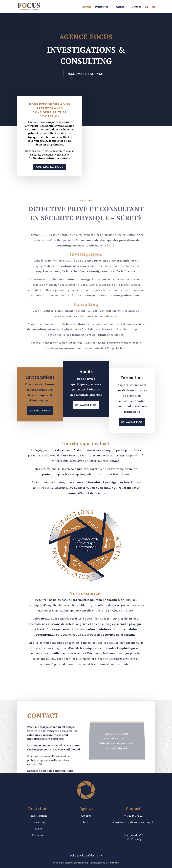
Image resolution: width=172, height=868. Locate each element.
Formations (39, 835)
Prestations (102, 7)
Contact (136, 7)
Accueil (87, 7)
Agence (120, 7)
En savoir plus (40, 418)
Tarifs (86, 822)
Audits (39, 828)
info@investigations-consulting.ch (133, 822)
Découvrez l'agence (85, 74)
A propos (86, 816)
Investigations (39, 816)
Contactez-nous (50, 167)
